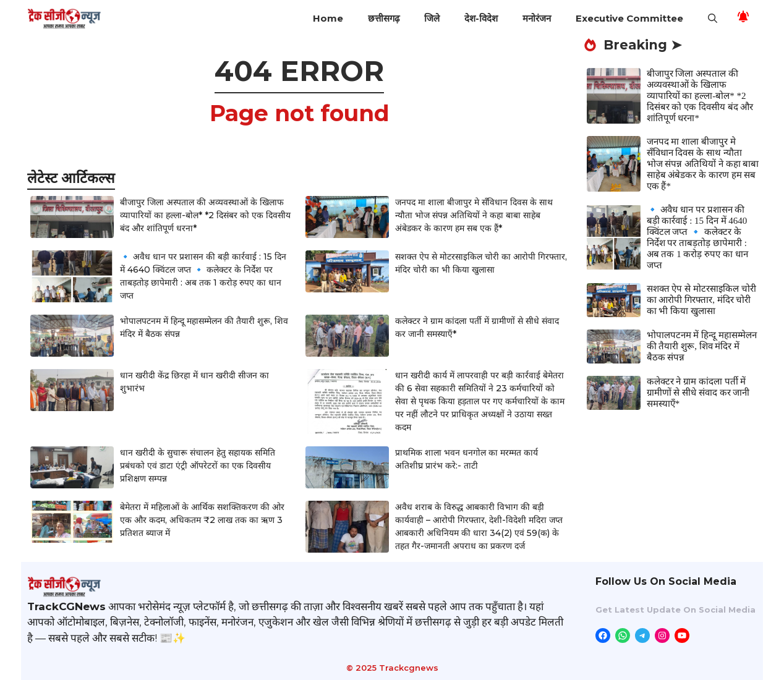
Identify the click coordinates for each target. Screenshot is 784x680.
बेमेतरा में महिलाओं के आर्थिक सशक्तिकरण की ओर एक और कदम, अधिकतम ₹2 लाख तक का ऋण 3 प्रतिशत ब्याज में (202, 520)
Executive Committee (629, 18)
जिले (432, 18)
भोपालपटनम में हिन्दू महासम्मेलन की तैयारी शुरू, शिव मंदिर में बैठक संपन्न (702, 346)
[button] (713, 19)
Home (328, 18)
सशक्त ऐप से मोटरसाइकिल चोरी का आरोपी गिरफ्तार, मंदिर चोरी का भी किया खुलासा (701, 300)
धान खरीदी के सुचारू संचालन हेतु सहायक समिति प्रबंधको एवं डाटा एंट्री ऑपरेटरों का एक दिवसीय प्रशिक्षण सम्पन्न (198, 465)
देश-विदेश (481, 18)
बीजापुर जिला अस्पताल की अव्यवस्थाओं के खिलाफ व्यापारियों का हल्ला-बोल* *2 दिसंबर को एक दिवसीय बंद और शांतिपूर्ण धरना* (205, 215)
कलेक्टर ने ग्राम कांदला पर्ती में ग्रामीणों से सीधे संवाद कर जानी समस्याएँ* (698, 393)
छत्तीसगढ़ (384, 18)
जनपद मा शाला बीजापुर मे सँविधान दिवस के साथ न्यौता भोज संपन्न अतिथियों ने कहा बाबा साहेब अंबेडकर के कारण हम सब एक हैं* (474, 215)
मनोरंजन (537, 18)
